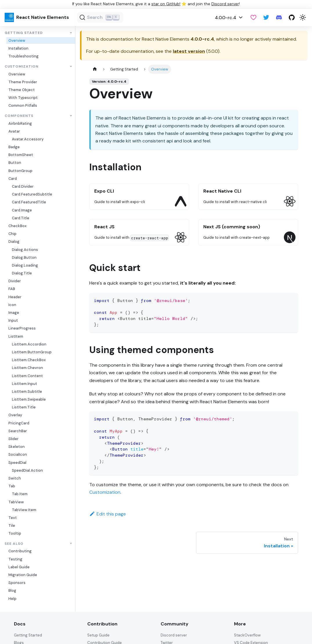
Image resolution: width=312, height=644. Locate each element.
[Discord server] (279, 17)
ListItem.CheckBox (29, 360)
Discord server (225, 4)
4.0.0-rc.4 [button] (226, 18)
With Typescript (23, 98)
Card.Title (21, 218)
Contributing (20, 551)
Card (13, 179)
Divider (15, 281)
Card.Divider (23, 186)
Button (15, 163)
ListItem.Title (24, 407)
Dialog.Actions (25, 250)
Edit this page (108, 514)
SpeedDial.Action (27, 470)
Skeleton (17, 447)
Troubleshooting (23, 56)
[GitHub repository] (292, 17)
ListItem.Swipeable (29, 399)
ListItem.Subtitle (27, 391)
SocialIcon (18, 454)
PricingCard (19, 423)
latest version (189, 51)
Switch (15, 478)
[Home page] (95, 69)
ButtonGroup (20, 171)
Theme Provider (23, 82)
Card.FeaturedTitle (29, 202)
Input (13, 320)
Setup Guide (98, 635)
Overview (17, 40)
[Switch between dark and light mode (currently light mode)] (303, 17)
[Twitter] (266, 17)
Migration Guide (23, 575)
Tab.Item (20, 494)
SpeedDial (17, 463)
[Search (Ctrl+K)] (100, 17)
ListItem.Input (25, 384)
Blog (12, 590)
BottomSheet (21, 155)
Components (19, 116)
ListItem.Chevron (27, 368)
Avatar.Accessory (28, 139)
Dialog (14, 241)
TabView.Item (24, 510)
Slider (13, 439)
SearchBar (18, 431)
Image (14, 313)
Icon (12, 305)
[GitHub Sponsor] (253, 17)
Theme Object (22, 90)
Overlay (15, 415)
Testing (15, 559)
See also (14, 543)
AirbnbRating (20, 123)
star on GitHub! (166, 4)
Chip (12, 234)
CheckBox (18, 226)
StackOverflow (247, 635)
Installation (18, 48)
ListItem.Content (27, 376)
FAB (12, 289)
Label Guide (19, 567)
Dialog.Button (24, 257)
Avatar (14, 131)
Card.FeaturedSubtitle (32, 194)
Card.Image (22, 210)
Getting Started (24, 33)
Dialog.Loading (25, 265)
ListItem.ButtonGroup (32, 352)
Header (15, 297)
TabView (16, 502)
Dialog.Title (22, 273)
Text (13, 518)
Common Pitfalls (23, 105)
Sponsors (17, 583)
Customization (22, 67)
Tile (12, 525)
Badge (14, 147)
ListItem (16, 336)
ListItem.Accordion (29, 344)
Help (12, 599)
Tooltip (15, 533)
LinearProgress (22, 328)
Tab (12, 486)
